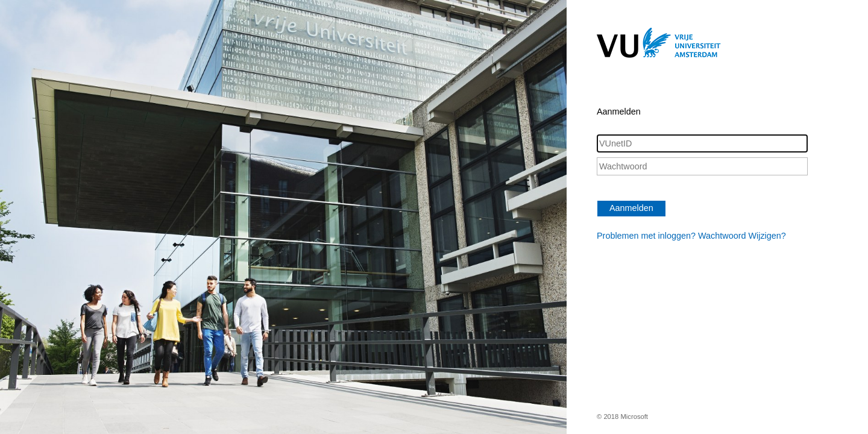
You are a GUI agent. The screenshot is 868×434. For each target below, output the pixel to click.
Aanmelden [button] (631, 208)
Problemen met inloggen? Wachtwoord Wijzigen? (691, 236)
